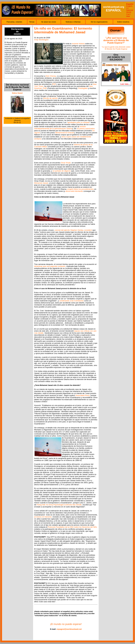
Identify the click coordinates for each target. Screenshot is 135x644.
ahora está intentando (74, 191)
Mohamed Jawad (41, 183)
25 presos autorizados (86, 129)
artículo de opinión (50, 98)
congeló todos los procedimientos (80, 189)
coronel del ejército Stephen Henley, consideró (73, 230)
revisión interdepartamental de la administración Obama (60, 128)
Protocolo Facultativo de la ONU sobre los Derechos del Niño (72, 527)
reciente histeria (78, 44)
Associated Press (83, 395)
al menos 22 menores (43, 517)
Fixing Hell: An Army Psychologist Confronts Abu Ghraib (59, 505)
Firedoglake (83, 88)
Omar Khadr (66, 163)
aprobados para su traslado (79, 122)
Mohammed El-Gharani (65, 133)
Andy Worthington (41, 40)
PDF (54, 84)
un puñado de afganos (62, 171)
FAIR (45, 88)
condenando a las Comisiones (72, 301)
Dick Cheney (51, 76)
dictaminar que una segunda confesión (50, 266)
